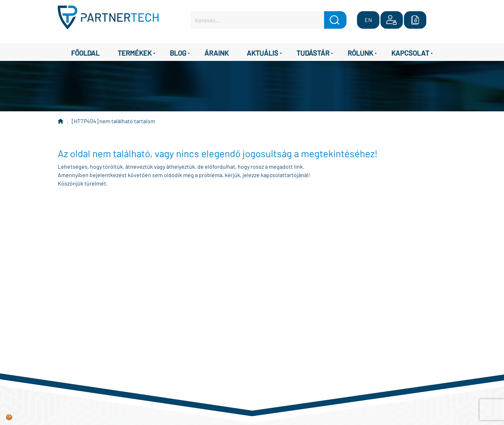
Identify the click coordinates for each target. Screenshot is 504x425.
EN (368, 20)
